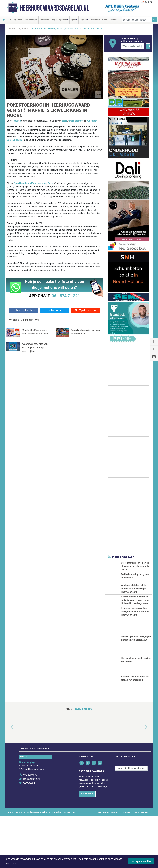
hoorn (64, 121)
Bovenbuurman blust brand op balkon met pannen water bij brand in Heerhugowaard (135, 635)
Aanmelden (87, 845)
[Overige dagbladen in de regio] (131, 820)
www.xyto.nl (29, 834)
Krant (105, 20)
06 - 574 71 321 (66, 296)
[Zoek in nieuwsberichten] (137, 20)
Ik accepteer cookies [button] (141, 861)
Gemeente (44, 20)
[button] (9, 779)
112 (9, 20)
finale (71, 121)
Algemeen (18, 20)
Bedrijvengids (31, 20)
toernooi (79, 121)
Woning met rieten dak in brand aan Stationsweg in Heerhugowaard (134, 606)
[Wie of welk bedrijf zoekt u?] (132, 46)
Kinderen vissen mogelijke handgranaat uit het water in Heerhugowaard (135, 663)
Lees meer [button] (11, 863)
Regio (54, 20)
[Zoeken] (154, 20)
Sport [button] (73, 20)
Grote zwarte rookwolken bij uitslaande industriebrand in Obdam (135, 566)
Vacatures (95, 20)
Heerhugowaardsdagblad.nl (55, 8)
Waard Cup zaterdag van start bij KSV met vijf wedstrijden (35, 347)
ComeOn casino (15, 140)
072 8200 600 (30, 827)
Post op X (54, 310)
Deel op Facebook (24, 310)
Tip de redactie (85, 310)
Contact (113, 20)
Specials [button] (63, 20)
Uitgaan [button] (83, 20)
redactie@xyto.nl (32, 830)
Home (12, 29)
